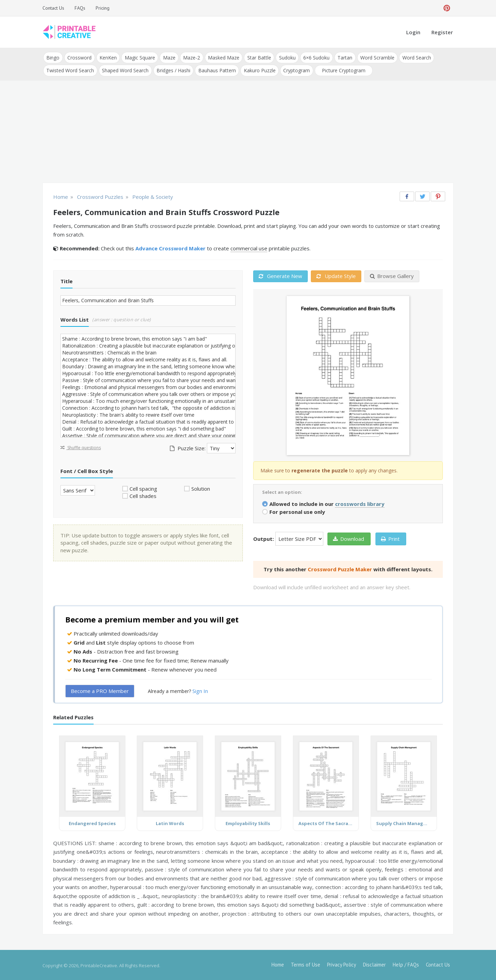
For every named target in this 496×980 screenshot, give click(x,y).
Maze (168, 57)
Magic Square (139, 57)
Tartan (342, 57)
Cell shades (143, 495)
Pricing (103, 8)
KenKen (107, 57)
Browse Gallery (392, 275)
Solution (201, 488)
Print (390, 538)
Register (442, 32)
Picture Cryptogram (342, 70)
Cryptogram (295, 70)
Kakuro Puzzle (258, 70)
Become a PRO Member (100, 690)
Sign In (200, 690)
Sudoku (285, 57)
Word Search (413, 57)
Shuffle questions (81, 447)
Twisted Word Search (70, 70)
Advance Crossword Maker (170, 248)
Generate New (280, 275)
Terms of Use (306, 964)
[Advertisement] (248, 131)
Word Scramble (374, 57)
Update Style (336, 275)
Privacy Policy (342, 964)
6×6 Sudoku (314, 57)
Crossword (79, 57)
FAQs (80, 8)
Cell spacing (143, 488)
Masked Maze (222, 57)
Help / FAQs (406, 964)
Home (278, 964)
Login (413, 32)
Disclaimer (374, 964)
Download (349, 538)
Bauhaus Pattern (216, 70)
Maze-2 (190, 57)
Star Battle (257, 57)
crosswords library (360, 503)
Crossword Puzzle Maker (340, 568)
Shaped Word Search (125, 70)
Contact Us (53, 8)
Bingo (53, 57)
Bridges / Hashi (173, 70)
